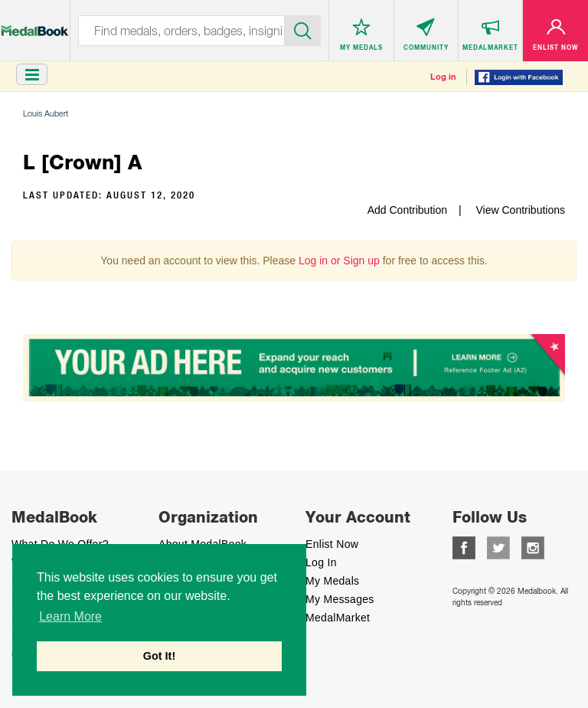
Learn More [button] (70, 616)
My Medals (332, 581)
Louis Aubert (46, 113)
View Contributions (521, 210)
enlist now (332, 544)
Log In (321, 562)
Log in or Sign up (339, 261)
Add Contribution (407, 210)
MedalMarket (338, 618)
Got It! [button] (159, 656)
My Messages (340, 599)
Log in (443, 77)
